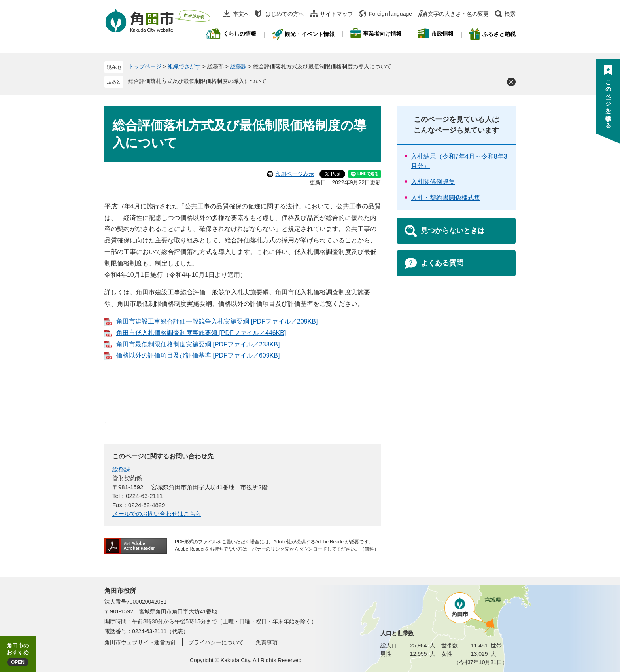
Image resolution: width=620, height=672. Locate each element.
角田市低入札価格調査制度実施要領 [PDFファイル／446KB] (201, 333)
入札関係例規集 (433, 182)
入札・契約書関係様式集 (446, 198)
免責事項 (267, 642)
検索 (510, 14)
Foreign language (390, 14)
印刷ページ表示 (295, 174)
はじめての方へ (285, 14)
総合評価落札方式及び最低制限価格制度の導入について (197, 81)
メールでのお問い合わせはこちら (157, 514)
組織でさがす (184, 66)
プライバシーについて (216, 642)
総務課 (238, 66)
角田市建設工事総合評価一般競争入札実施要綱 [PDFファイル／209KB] (217, 321)
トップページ (145, 66)
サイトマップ (336, 14)
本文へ (241, 14)
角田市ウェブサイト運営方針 (140, 642)
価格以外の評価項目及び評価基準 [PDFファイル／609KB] (198, 355)
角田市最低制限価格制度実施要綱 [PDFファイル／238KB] (198, 344)
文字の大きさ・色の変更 (458, 14)
